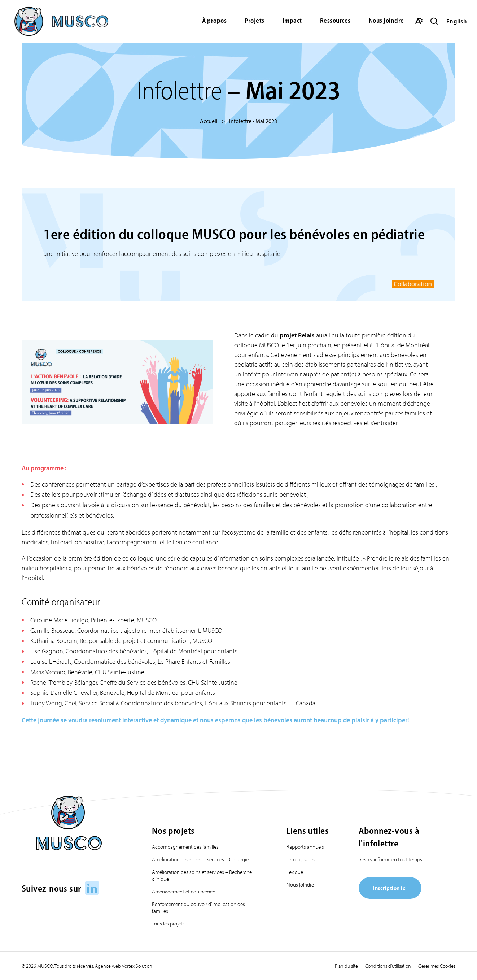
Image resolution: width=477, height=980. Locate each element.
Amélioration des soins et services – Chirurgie (200, 859)
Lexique (295, 872)
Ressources (335, 20)
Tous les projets (168, 924)
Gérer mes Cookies (437, 966)
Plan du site (346, 966)
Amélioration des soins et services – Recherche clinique (202, 875)
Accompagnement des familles (185, 847)
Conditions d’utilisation (388, 966)
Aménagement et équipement (185, 891)
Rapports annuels (305, 847)
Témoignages (301, 859)
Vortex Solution (137, 966)
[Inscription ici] (390, 896)
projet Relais (297, 335)
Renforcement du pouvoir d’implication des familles (198, 907)
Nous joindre (386, 20)
